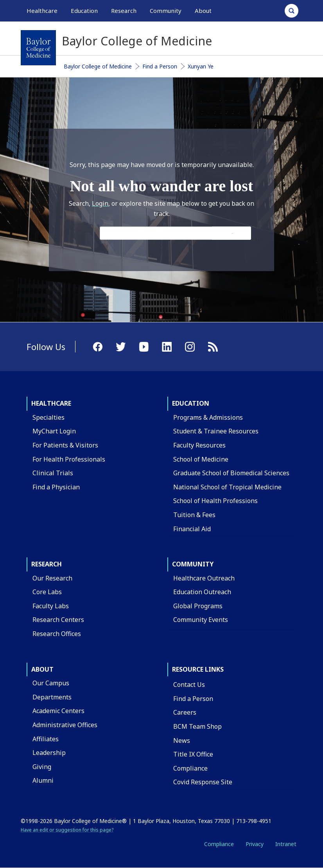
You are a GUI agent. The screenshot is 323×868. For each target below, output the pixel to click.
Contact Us (189, 685)
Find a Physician (56, 487)
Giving (42, 767)
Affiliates (46, 739)
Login (100, 203)
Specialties (48, 417)
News (182, 740)
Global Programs (198, 606)
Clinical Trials (53, 473)
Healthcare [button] (42, 11)
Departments (52, 697)
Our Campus (51, 683)
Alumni (43, 780)
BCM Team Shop (197, 726)
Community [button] (166, 11)
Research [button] (124, 11)
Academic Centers (58, 711)
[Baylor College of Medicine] (38, 48)
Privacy (255, 844)
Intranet (286, 844)
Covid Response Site (203, 782)
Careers (185, 712)
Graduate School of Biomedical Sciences (231, 473)
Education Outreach (202, 592)
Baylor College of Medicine (98, 66)
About (42, 669)
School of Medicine (201, 459)
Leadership (49, 753)
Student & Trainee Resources (216, 431)
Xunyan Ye (201, 66)
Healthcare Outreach (204, 578)
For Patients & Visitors (65, 445)
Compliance (190, 768)
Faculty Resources (199, 445)
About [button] (203, 11)
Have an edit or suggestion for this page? (67, 830)
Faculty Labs (51, 606)
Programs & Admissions (208, 417)
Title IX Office (193, 754)
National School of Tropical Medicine (227, 487)
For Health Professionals (69, 459)
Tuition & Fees (194, 515)
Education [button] (84, 11)
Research (47, 564)
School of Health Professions (215, 501)
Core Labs (47, 592)
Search (232, 233)
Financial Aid (192, 529)
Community (193, 564)
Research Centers (58, 620)
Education (191, 403)
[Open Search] (292, 11)
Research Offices (57, 634)
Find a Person (160, 66)
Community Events (201, 620)
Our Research (52, 578)
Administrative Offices (65, 725)
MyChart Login (54, 431)
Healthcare (51, 403)
